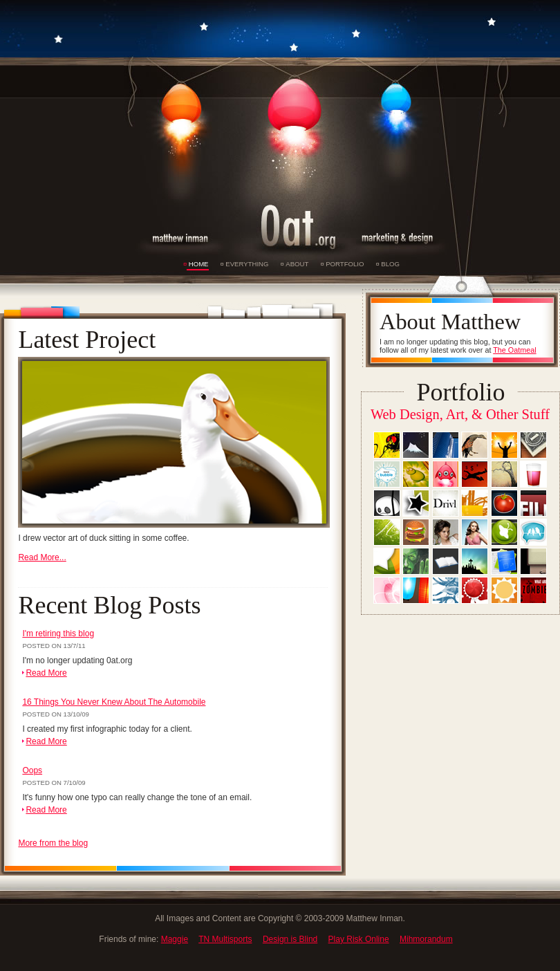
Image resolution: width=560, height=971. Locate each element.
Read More (46, 673)
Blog (390, 264)
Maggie (175, 939)
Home (199, 264)
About (297, 264)
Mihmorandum (426, 939)
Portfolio (345, 264)
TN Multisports (225, 939)
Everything (247, 264)
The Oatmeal (514, 350)
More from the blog (53, 843)
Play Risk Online (359, 939)
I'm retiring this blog (58, 634)
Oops (32, 770)
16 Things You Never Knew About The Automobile (114, 702)
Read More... (42, 557)
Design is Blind (290, 939)
